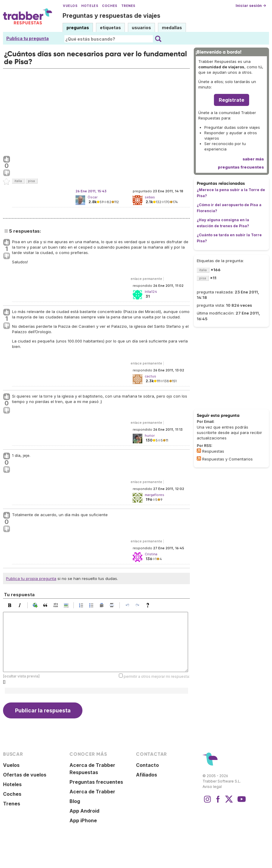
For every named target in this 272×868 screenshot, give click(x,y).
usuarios (141, 28)
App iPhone (83, 820)
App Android (84, 811)
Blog (75, 801)
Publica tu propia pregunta (31, 578)
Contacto (147, 765)
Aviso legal (212, 787)
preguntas (78, 28)
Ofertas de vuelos (25, 775)
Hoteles (90, 6)
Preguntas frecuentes (96, 782)
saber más (253, 159)
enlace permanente (146, 279)
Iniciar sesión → (251, 6)
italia (18, 181)
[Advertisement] (96, 111)
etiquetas (110, 28)
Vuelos (70, 6)
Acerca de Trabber (92, 792)
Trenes (128, 6)
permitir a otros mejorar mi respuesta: (157, 676)
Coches (110, 6)
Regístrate (232, 100)
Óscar (93, 197)
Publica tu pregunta (28, 38)
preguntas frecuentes (241, 167)
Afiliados (147, 775)
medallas (172, 28)
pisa (31, 181)
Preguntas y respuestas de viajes (111, 16)
